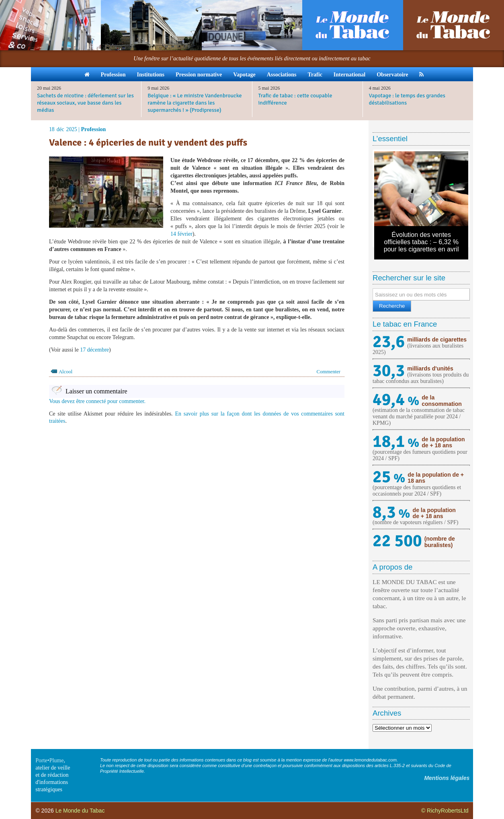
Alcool (66, 372)
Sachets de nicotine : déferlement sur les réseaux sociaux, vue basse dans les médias (85, 103)
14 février (181, 234)
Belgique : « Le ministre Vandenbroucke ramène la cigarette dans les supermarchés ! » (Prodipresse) (195, 103)
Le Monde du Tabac (80, 811)
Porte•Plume (49, 760)
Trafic (315, 75)
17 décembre (94, 350)
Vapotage (244, 75)
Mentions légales (447, 778)
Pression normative (199, 75)
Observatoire (392, 75)
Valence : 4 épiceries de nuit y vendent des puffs (148, 142)
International (349, 75)
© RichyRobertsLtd (445, 811)
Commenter (329, 372)
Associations (282, 75)
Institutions (150, 75)
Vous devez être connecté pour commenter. (97, 401)
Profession (113, 75)
